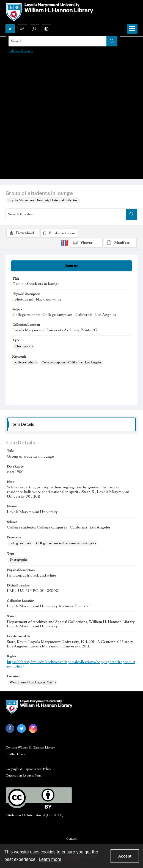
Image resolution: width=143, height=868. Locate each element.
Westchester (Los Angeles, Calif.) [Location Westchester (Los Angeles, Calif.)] (33, 682)
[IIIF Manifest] (120, 243)
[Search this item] (66, 214)
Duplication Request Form (24, 776)
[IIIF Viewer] (86, 243)
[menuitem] (71, 838)
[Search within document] (132, 214)
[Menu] (132, 29)
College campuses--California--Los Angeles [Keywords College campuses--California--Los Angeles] (71, 362)
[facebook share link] (10, 728)
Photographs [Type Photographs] (24, 346)
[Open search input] (10, 29)
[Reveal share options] (22, 29)
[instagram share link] (33, 728)
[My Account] (34, 29)
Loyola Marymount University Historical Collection (43, 200)
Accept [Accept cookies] (125, 856)
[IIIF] (65, 243)
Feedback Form (16, 754)
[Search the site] (58, 41)
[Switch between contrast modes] (46, 29)
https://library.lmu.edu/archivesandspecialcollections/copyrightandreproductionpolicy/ (71, 664)
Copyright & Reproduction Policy (28, 769)
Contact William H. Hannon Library (30, 748)
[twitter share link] (21, 728)
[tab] (71, 266)
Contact (71, 839)
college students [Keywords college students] (26, 362)
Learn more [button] (50, 859)
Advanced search (21, 51)
